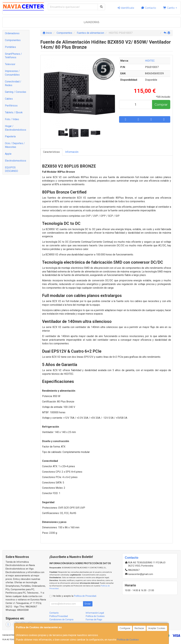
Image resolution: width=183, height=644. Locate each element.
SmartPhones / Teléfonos (13, 56)
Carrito (170, 8)
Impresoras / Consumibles (12, 73)
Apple (8, 154)
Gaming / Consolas (16, 92)
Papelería (10, 136)
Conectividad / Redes (13, 83)
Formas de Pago (94, 619)
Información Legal (95, 613)
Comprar (161, 105)
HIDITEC (150, 61)
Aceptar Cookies (157, 628)
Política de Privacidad (85, 596)
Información (72, 152)
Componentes (13, 40)
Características (51, 152)
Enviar (88, 604)
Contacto (149, 8)
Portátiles (10, 47)
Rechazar (139, 628)
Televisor (10, 64)
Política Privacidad (59, 616)
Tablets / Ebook (14, 112)
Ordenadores (12, 33)
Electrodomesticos (16, 161)
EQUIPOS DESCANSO (11, 169)
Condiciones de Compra (61, 619)
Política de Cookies (128, 640)
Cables (9, 99)
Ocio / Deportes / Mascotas (15, 145)
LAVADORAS (91, 22)
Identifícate (126, 8)
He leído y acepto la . (75, 596)
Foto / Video (12, 119)
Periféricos (11, 106)
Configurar (125, 628)
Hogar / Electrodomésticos (16, 128)
